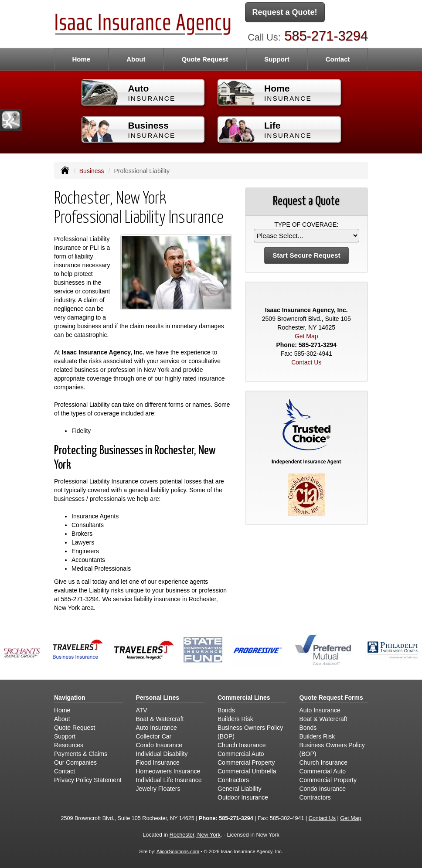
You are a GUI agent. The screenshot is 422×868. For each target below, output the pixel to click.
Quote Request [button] (205, 59)
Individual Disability (162, 754)
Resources (69, 745)
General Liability (239, 789)
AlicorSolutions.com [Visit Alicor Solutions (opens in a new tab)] (178, 851)
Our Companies (75, 762)
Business (92, 171)
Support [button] (277, 59)
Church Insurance (242, 745)
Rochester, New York (195, 835)
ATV (142, 710)
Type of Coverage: (306, 225)
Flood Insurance (158, 762)
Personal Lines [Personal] (158, 698)
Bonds (226, 710)
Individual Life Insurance (169, 780)
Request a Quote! (285, 12)
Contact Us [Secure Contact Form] (306, 362)
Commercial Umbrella (247, 771)
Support (65, 736)
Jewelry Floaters (158, 789)
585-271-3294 (326, 36)
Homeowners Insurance (168, 771)
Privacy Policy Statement (88, 780)
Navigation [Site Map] (70, 698)
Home (81, 59)
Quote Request (75, 728)
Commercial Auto (241, 754)
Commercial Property (246, 762)
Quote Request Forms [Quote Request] (331, 698)
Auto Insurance (157, 728)
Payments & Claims (81, 754)
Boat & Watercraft (160, 719)
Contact (338, 59)
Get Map (306, 336)
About (136, 59)
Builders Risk (235, 719)
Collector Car (154, 736)
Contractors (233, 780)
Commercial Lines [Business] (244, 698)
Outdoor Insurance (243, 797)
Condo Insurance (159, 745)
